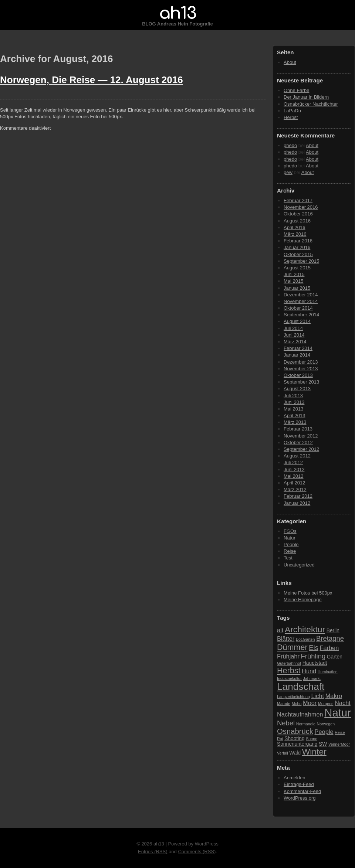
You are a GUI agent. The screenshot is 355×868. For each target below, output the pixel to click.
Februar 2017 (298, 200)
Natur (290, 538)
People (291, 544)
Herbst (291, 117)
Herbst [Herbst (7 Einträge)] (289, 670)
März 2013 (295, 422)
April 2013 (295, 416)
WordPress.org (300, 798)
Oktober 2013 (298, 375)
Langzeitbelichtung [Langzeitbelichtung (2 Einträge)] (293, 697)
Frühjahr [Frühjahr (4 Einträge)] (288, 656)
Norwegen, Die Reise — (92, 80)
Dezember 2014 (301, 295)
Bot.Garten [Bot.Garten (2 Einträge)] (305, 639)
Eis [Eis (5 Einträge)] (314, 648)
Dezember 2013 (301, 362)
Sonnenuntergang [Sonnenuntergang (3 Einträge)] (297, 744)
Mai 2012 (293, 476)
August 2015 (297, 268)
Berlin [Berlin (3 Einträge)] (333, 631)
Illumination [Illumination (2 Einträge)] (328, 672)
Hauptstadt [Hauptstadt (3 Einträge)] (315, 663)
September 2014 (301, 315)
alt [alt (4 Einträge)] (280, 630)
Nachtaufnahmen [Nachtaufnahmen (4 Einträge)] (300, 714)
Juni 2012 (294, 469)
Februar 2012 (298, 496)
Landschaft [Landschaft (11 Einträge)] (301, 687)
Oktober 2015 (298, 254)
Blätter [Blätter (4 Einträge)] (286, 639)
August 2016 (297, 221)
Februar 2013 (298, 429)
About (290, 62)
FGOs (290, 531)
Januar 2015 (297, 288)
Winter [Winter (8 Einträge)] (314, 752)
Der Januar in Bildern (306, 97)
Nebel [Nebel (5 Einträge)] (286, 723)
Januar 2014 (297, 355)
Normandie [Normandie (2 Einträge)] (306, 724)
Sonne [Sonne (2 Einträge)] (312, 739)
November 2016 (301, 207)
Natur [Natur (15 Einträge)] (338, 713)
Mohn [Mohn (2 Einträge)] (297, 704)
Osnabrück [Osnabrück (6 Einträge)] (295, 731)
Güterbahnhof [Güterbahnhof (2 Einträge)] (289, 663)
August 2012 (297, 456)
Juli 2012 (293, 462)
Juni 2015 (294, 274)
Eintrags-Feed (299, 784)
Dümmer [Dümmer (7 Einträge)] (292, 647)
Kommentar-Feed (302, 791)
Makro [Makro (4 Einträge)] (334, 696)
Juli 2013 (293, 396)
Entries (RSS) (153, 852)
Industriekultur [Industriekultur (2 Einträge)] (289, 678)
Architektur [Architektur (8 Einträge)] (305, 629)
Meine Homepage (303, 600)
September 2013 (301, 382)
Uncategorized (299, 565)
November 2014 (301, 301)
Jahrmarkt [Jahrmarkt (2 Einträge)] (312, 678)
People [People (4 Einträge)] (324, 732)
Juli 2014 (293, 328)
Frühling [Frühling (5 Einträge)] (313, 656)
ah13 (177, 13)
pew (288, 172)
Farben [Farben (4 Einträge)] (329, 648)
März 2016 (295, 234)
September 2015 (301, 261)
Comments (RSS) (197, 852)
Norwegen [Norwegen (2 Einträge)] (326, 724)
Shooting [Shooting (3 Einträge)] (294, 738)
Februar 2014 (298, 348)
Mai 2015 (293, 281)
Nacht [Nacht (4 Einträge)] (343, 703)
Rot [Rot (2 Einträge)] (280, 739)
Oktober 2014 (298, 308)
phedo (290, 145)
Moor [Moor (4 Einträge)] (310, 703)
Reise (290, 551)
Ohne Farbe (296, 90)
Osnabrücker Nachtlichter (311, 104)
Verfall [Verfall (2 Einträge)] (283, 753)
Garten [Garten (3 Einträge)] (335, 657)
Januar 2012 (297, 503)
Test (288, 558)
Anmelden (295, 778)
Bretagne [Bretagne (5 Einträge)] (330, 638)
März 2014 (295, 342)
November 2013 (301, 369)
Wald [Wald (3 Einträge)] (295, 753)
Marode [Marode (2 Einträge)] (284, 704)
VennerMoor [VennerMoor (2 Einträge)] (339, 744)
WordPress (207, 844)
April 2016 (295, 227)
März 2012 (295, 489)
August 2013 (297, 389)
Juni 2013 (294, 402)
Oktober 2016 (298, 214)
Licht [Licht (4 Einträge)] (318, 696)
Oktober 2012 (298, 442)
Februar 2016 (298, 241)
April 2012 (295, 483)
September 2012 (301, 449)
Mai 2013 (293, 409)
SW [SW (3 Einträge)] (323, 744)
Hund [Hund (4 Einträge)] (309, 671)
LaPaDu (292, 111)
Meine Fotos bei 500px (308, 593)
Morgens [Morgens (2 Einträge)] (326, 704)
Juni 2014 (294, 335)
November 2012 (301, 436)
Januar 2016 (297, 247)
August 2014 (297, 321)
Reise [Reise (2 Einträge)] (340, 732)
